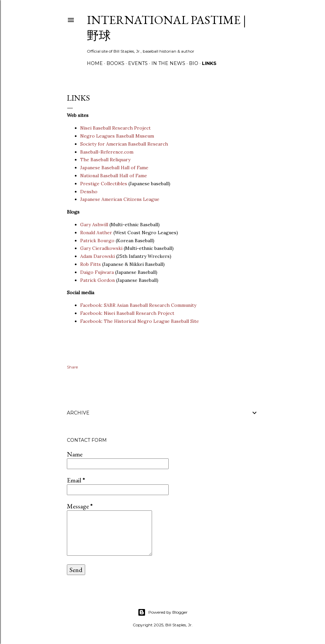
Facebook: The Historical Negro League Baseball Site (140, 321)
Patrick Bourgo (97, 241)
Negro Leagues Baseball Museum (117, 136)
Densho (89, 192)
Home (95, 63)
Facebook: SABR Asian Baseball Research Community (138, 305)
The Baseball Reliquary (105, 160)
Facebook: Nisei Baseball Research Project (127, 313)
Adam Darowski (97, 256)
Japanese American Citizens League (120, 199)
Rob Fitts (90, 264)
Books (115, 63)
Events (138, 63)
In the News (168, 63)
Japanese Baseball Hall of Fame (114, 168)
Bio (194, 63)
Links (209, 63)
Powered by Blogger (163, 612)
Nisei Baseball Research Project (115, 128)
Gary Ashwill (94, 225)
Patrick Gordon (97, 280)
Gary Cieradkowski (101, 248)
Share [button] (72, 367)
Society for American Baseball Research (124, 144)
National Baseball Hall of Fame (114, 176)
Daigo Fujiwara (97, 272)
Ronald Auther (96, 233)
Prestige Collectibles (104, 184)
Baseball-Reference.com (107, 152)
